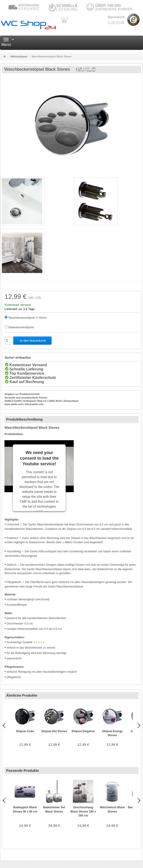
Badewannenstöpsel (21, 327)
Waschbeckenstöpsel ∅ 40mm (28, 318)
